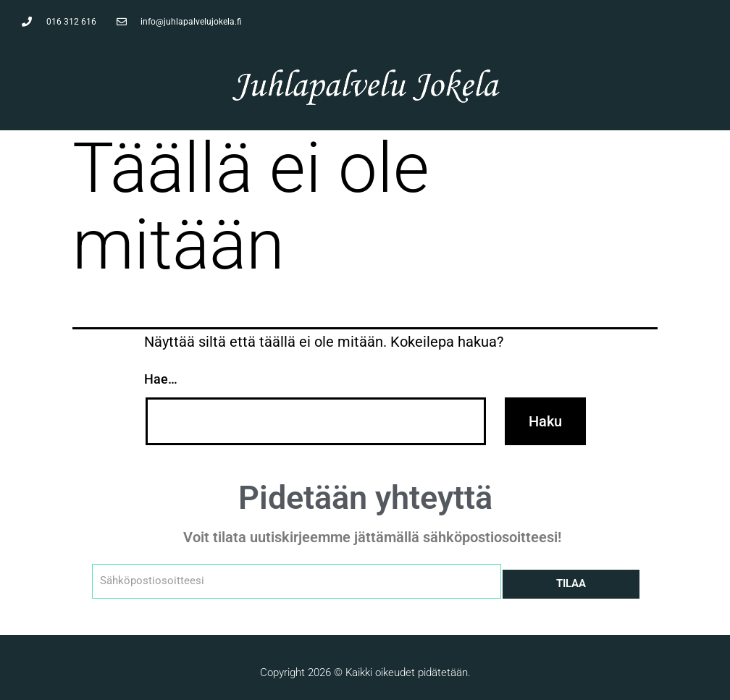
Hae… (161, 379)
